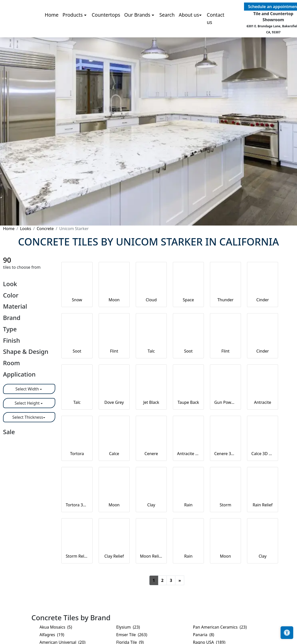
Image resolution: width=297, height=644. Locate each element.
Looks (25, 229)
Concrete (45, 229)
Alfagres (52, 635)
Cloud (151, 300)
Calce (114, 454)
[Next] (180, 580)
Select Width (28, 389)
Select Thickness (28, 417)
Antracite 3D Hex (188, 454)
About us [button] (189, 31)
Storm (226, 505)
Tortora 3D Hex (77, 505)
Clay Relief (114, 556)
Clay (151, 505)
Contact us (216, 35)
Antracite (263, 402)
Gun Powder (225, 402)
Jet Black (151, 402)
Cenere (151, 454)
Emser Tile (132, 635)
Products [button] (73, 31)
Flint (114, 351)
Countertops (106, 31)
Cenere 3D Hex (225, 454)
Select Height (28, 403)
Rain (188, 505)
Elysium (128, 627)
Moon (114, 300)
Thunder (225, 300)
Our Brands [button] (138, 31)
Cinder (263, 300)
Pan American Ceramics (220, 627)
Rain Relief (263, 505)
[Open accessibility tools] (287, 633)
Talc (151, 351)
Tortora (77, 454)
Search (167, 31)
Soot (77, 351)
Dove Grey (114, 402)
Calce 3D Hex (263, 454)
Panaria (204, 635)
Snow (77, 300)
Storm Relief (77, 556)
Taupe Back (188, 402)
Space (188, 300)
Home (52, 31)
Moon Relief (151, 556)
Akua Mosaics (56, 627)
